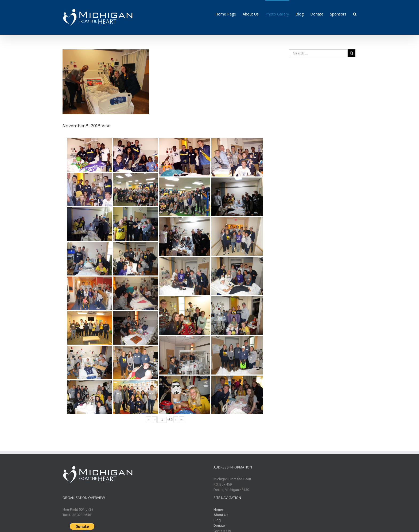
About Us (221, 515)
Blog (217, 520)
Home (218, 509)
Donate (219, 525)
